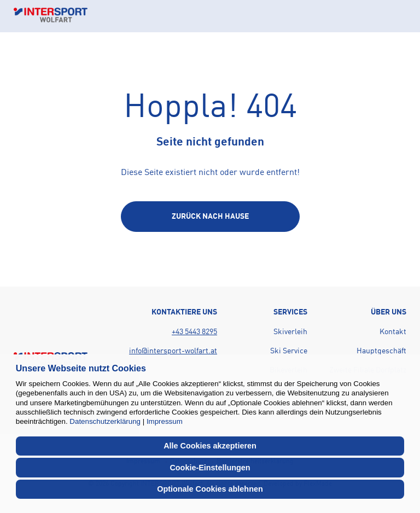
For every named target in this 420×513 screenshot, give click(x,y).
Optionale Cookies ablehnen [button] (210, 489)
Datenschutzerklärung (105, 421)
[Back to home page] (51, 16)
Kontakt (393, 332)
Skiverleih (290, 332)
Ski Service (289, 351)
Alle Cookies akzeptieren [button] (210, 446)
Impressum (165, 421)
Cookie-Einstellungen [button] (210, 468)
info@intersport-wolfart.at (173, 351)
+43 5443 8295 (194, 332)
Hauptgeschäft (381, 351)
